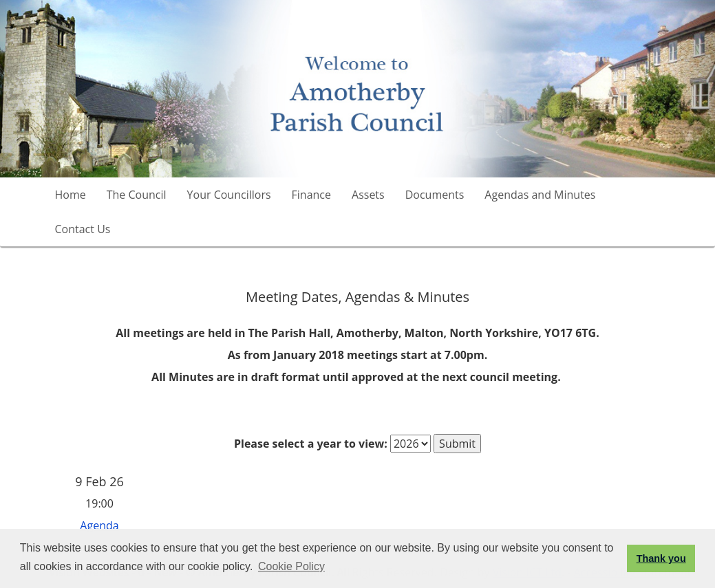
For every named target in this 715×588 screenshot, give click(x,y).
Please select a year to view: (311, 444)
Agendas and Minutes (540, 195)
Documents (435, 195)
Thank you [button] (661, 558)
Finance (311, 195)
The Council (137, 195)
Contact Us (83, 229)
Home (71, 195)
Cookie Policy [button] (291, 566)
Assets (368, 195)
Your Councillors (229, 195)
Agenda (99, 525)
